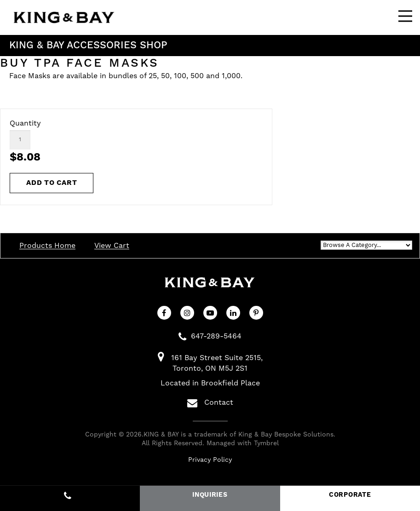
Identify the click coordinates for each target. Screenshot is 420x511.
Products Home (47, 246)
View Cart (112, 246)
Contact (210, 403)
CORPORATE (350, 495)
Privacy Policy (210, 460)
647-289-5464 (216, 336)
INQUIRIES (210, 495)
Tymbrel (266, 443)
